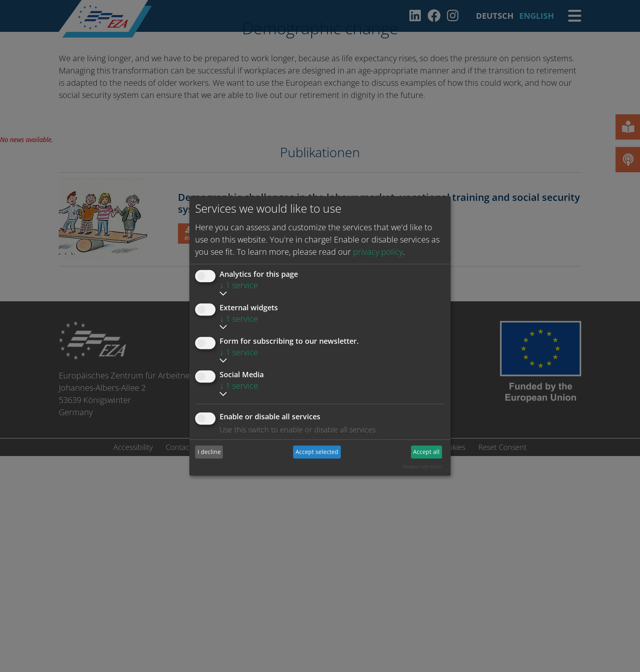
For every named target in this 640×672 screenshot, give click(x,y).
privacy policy (378, 252)
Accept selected (317, 452)
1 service (239, 285)
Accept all (426, 452)
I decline (209, 452)
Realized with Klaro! (422, 466)
